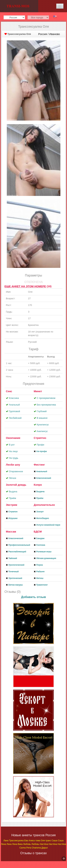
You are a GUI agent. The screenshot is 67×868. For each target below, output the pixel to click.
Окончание (13, 438)
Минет (38, 391)
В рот (12, 445)
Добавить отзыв (33, 597)
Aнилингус (42, 431)
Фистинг (39, 465)
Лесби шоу (13, 465)
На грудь (14, 458)
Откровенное (16, 471)
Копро (38, 485)
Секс (9, 391)
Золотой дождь (16, 485)
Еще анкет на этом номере (25, 286)
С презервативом (46, 398)
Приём (13, 498)
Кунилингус (43, 425)
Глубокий (42, 411)
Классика (14, 398)
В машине (42, 418)
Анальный (14, 405)
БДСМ (38, 532)
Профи (40, 445)
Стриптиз (40, 438)
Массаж (11, 532)
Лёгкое (13, 478)
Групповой (14, 411)
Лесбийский (15, 418)
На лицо (13, 451)
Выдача (13, 492)
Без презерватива (46, 405)
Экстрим (12, 505)
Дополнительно (44, 505)
